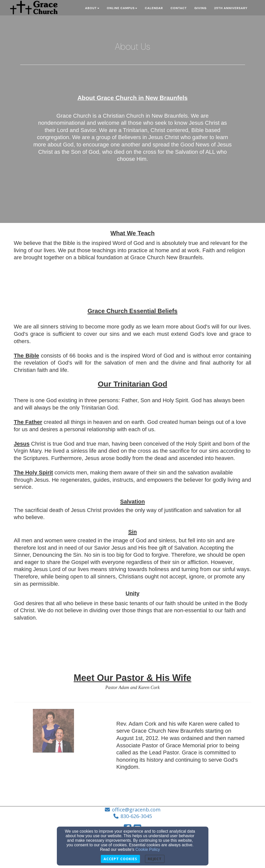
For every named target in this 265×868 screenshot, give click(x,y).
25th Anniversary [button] (231, 8)
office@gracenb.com (136, 810)
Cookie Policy (148, 849)
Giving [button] (200, 8)
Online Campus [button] (122, 8)
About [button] (92, 8)
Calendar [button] (154, 8)
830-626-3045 (136, 816)
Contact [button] (179, 8)
